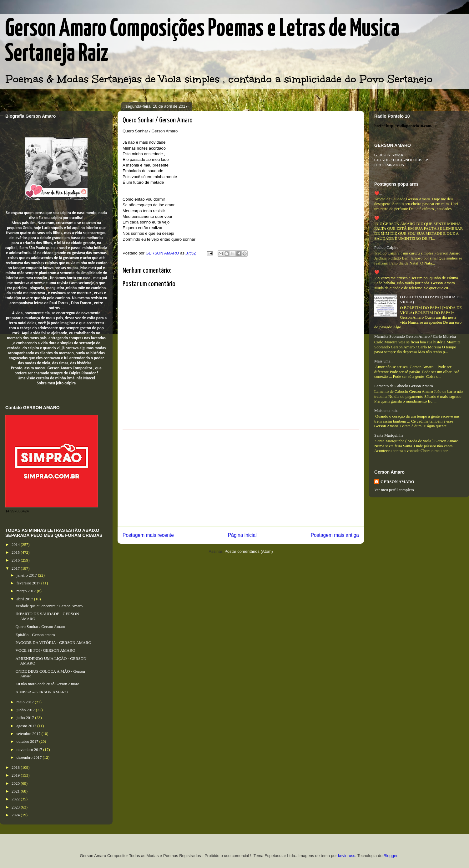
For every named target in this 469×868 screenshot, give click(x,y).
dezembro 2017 (30, 757)
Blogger (391, 856)
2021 (16, 791)
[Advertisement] (241, 478)
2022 (16, 799)
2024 (16, 815)
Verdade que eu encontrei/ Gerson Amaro (49, 606)
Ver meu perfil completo (394, 490)
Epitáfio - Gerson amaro (35, 635)
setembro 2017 (29, 734)
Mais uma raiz (386, 411)
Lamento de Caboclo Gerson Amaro (404, 386)
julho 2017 (26, 718)
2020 (16, 783)
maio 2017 (26, 702)
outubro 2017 (28, 741)
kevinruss (347, 856)
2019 (16, 775)
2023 (16, 807)
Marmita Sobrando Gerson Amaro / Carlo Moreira (415, 336)
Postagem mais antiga (335, 535)
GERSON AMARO (397, 482)
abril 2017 (25, 599)
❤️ (377, 218)
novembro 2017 (30, 750)
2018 (16, 767)
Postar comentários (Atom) (249, 551)
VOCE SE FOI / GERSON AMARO (45, 650)
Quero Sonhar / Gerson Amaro (40, 627)
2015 (16, 552)
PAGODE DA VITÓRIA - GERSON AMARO (53, 642)
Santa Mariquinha (389, 435)
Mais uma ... (384, 361)
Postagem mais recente (148, 535)
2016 (16, 560)
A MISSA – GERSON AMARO (41, 692)
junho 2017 (26, 710)
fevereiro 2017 (29, 583)
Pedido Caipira (386, 247)
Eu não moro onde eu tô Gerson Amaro (47, 684)
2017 (16, 568)
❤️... (378, 193)
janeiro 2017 (27, 575)
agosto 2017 (27, 726)
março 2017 (27, 591)
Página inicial (242, 535)
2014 (16, 544)
